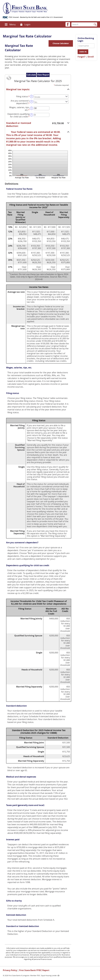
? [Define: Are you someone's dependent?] (32, 102)
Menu (12, 24)
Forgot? (82, 57)
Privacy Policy (10, 970)
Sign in (83, 52)
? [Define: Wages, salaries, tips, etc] (32, 108)
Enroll (91, 57)
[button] (6, 24)
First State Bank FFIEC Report (34, 970)
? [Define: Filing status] (32, 96)
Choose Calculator (61, 43)
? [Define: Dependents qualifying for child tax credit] (32, 115)
